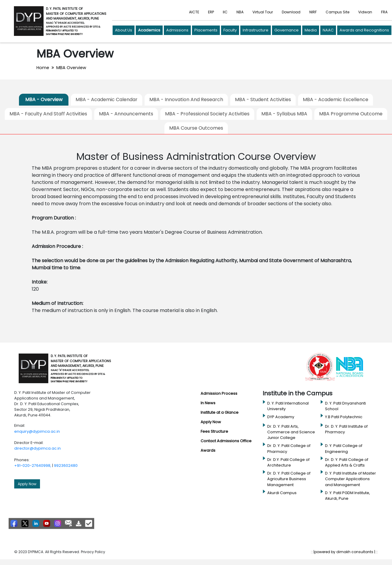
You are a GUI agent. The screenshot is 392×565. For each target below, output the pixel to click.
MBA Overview (71, 68)
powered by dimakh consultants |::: (346, 552)
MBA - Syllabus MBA (284, 114)
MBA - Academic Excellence (336, 100)
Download (291, 12)
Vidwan (365, 12)
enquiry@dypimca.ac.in (37, 431)
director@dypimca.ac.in (37, 448)
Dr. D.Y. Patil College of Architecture (288, 462)
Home (43, 68)
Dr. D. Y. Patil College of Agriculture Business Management (289, 479)
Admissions (177, 30)
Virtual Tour (263, 12)
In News (208, 403)
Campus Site (337, 12)
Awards (208, 450)
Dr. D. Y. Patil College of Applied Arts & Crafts (347, 462)
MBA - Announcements (126, 114)
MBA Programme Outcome (351, 114)
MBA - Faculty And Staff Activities (48, 114)
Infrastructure (256, 30)
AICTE (194, 12)
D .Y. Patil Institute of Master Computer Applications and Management (351, 479)
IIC (225, 12)
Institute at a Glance (220, 412)
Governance (287, 30)
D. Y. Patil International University (288, 406)
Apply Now (27, 484)
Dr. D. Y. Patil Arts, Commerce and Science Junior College (291, 432)
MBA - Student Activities (263, 100)
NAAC (328, 30)
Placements (206, 30)
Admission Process (219, 393)
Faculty (230, 30)
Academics (149, 30)
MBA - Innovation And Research (186, 100)
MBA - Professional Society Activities (207, 114)
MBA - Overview (44, 100)
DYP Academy (281, 417)
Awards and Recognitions (364, 30)
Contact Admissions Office (226, 441)
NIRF (313, 12)
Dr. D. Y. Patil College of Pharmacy (289, 448)
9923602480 (66, 465)
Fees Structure (214, 431)
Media (311, 30)
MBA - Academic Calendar (107, 100)
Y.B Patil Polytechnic (344, 417)
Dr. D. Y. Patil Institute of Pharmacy (346, 429)
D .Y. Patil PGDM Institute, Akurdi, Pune (348, 496)
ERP (211, 12)
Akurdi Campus (282, 493)
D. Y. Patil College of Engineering (344, 448)
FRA (384, 12)
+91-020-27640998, (33, 465)
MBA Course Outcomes (196, 128)
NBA (240, 12)
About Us (124, 30)
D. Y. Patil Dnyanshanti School (345, 406)
